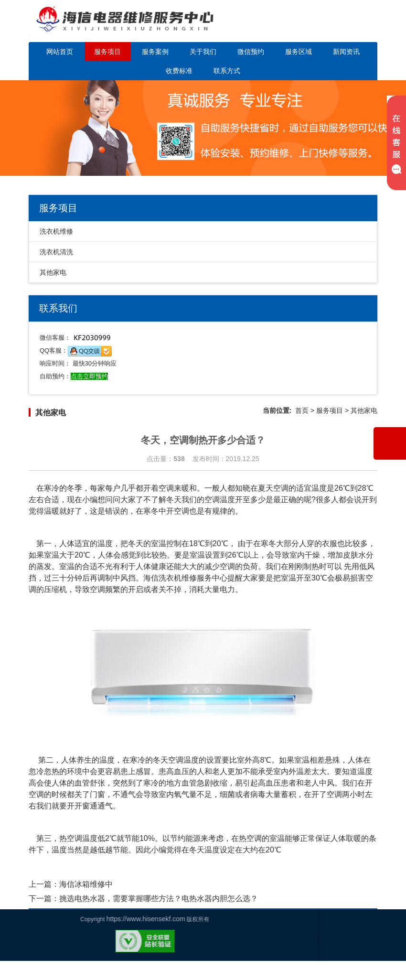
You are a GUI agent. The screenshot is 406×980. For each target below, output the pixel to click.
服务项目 (107, 52)
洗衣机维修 (56, 231)
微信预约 (251, 52)
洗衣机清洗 (56, 252)
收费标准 (179, 71)
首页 (302, 410)
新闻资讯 (346, 52)
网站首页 (60, 52)
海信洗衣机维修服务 (178, 578)
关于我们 (203, 52)
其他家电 (53, 272)
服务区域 (299, 52)
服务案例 (155, 52)
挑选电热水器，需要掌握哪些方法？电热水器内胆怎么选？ (159, 899)
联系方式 (227, 71)
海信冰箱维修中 (86, 884)
